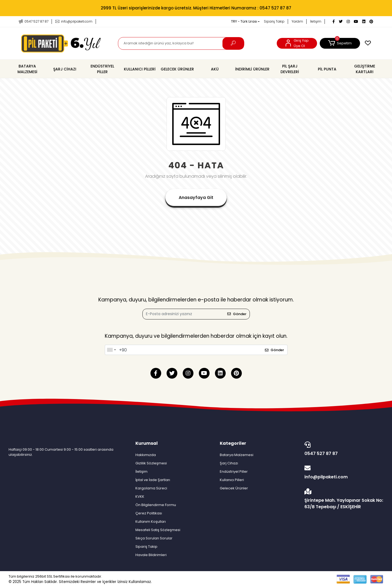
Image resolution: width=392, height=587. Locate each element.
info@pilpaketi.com (343, 472)
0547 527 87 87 (343, 449)
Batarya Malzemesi (237, 455)
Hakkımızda (146, 455)
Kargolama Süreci (151, 488)
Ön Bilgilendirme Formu (156, 505)
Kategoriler (233, 443)
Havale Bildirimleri (151, 555)
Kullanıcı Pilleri (232, 480)
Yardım (297, 21)
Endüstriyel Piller (234, 472)
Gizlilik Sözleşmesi (151, 463)
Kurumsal (147, 443)
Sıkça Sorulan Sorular (154, 538)
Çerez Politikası (149, 513)
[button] (340, 43)
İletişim (316, 21)
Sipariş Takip (274, 21)
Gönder (237, 314)
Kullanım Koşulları (151, 522)
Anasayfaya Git (196, 198)
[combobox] (111, 350)
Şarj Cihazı (229, 463)
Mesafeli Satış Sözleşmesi (158, 530)
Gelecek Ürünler (234, 488)
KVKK (140, 497)
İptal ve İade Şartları (153, 480)
